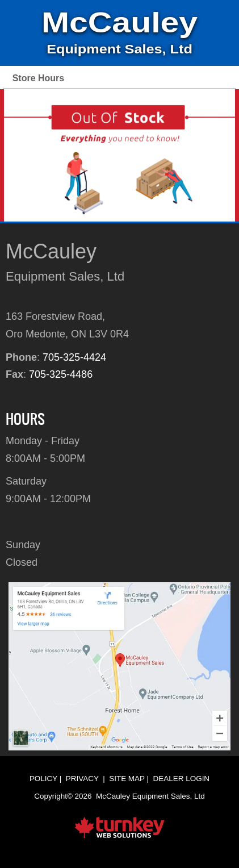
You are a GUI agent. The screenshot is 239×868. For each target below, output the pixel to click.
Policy (43, 779)
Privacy (82, 779)
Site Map (127, 779)
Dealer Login (182, 779)
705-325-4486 (61, 374)
